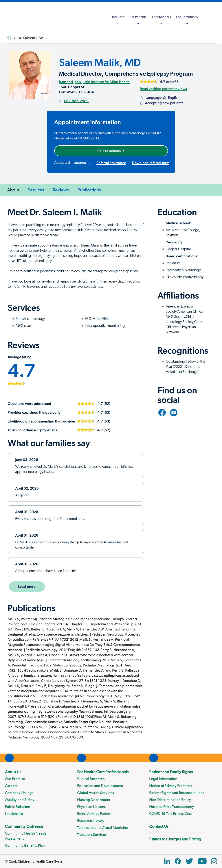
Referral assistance (111, 163)
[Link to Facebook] (162, 413)
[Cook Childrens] (5, 17)
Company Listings (19, 793)
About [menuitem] (13, 190)
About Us (13, 772)
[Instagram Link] (214, 861)
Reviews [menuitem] (61, 190)
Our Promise (15, 779)
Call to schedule (111, 151)
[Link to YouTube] (174, 413)
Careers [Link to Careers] (11, 786)
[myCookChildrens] (206, 17)
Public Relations (18, 807)
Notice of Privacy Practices (170, 786)
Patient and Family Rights (171, 772)
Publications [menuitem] (89, 190)
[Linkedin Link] (167, 861)
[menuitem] (117, 17)
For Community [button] (187, 20)
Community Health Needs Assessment (26, 836)
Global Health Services (96, 793)
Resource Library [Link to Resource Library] (91, 821)
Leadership (14, 814)
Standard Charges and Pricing (175, 839)
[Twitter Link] (189, 861)
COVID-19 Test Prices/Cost (170, 814)
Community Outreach (24, 826)
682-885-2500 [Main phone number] (76, 101)
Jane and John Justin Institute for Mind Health (94, 82)
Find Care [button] (117, 20)
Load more (27, 586)
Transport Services (92, 835)
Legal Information (163, 779)
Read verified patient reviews (163, 89)
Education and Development (100, 786)
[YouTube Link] (202, 861)
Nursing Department (94, 800)
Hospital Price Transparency (171, 807)
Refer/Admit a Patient (94, 814)
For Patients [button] (138, 20)
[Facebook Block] (178, 861)
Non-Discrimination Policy (170, 800)
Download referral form (151, 163)
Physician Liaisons (91, 807)
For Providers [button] (161, 20)
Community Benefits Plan (25, 845)
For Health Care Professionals (103, 772)
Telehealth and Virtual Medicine (103, 828)
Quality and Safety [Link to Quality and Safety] (20, 800)
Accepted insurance (73, 163)
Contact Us (159, 826)
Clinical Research (91, 779)
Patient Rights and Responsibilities (177, 793)
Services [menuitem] (36, 190)
